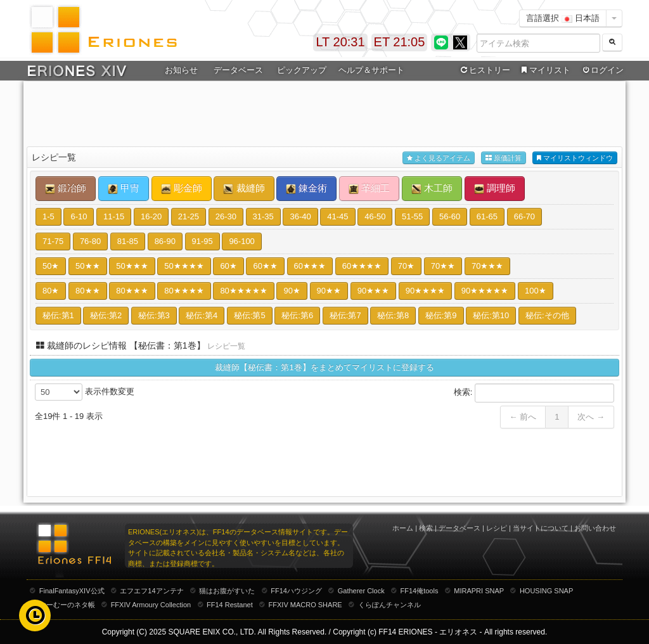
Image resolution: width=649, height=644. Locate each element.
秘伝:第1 (58, 315)
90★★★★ (425, 291)
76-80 (90, 241)
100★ (536, 291)
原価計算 (504, 158)
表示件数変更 (85, 392)
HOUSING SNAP (546, 591)
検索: (534, 393)
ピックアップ (302, 70)
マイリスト (544, 70)
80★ (51, 291)
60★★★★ (362, 266)
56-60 (450, 216)
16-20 (151, 216)
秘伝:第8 (393, 315)
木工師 (432, 188)
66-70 (524, 216)
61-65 (487, 216)
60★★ (265, 266)
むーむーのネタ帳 (67, 605)
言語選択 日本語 (563, 18)
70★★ (443, 266)
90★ (292, 291)
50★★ (87, 266)
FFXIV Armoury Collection (151, 605)
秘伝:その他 (547, 315)
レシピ (497, 528)
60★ (228, 266)
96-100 (241, 241)
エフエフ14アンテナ (151, 591)
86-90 (165, 241)
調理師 (495, 188)
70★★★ (487, 266)
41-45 (337, 216)
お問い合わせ (595, 528)
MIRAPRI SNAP (479, 591)
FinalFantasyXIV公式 (72, 591)
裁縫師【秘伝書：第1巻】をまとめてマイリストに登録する (324, 367)
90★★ (329, 291)
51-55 (412, 216)
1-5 (48, 216)
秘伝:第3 (154, 315)
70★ (406, 266)
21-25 (189, 216)
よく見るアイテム (439, 158)
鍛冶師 (66, 188)
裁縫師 (244, 188)
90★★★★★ (485, 291)
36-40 (300, 216)
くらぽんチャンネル (389, 605)
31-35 (263, 216)
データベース (238, 70)
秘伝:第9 (441, 315)
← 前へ (523, 417)
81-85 (128, 241)
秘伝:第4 (202, 315)
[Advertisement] (324, 115)
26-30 (226, 216)
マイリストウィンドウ (575, 158)
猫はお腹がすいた (227, 591)
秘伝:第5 (250, 315)
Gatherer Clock (361, 591)
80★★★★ (184, 291)
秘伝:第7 (345, 315)
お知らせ (181, 70)
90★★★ (373, 291)
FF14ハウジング (296, 591)
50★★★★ (184, 266)
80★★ (87, 291)
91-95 (202, 241)
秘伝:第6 (297, 315)
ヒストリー (484, 70)
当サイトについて (541, 528)
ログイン (602, 70)
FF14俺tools (420, 591)
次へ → (591, 417)
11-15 (114, 216)
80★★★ (132, 291)
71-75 (53, 241)
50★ (51, 266)
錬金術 (306, 188)
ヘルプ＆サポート (371, 70)
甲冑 (124, 188)
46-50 (375, 216)
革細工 (369, 188)
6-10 (79, 216)
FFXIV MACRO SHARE (305, 605)
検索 (426, 528)
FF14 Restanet (230, 605)
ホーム (403, 528)
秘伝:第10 (491, 315)
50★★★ (132, 266)
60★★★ (310, 266)
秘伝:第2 (106, 315)
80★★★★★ (243, 291)
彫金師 (182, 188)
